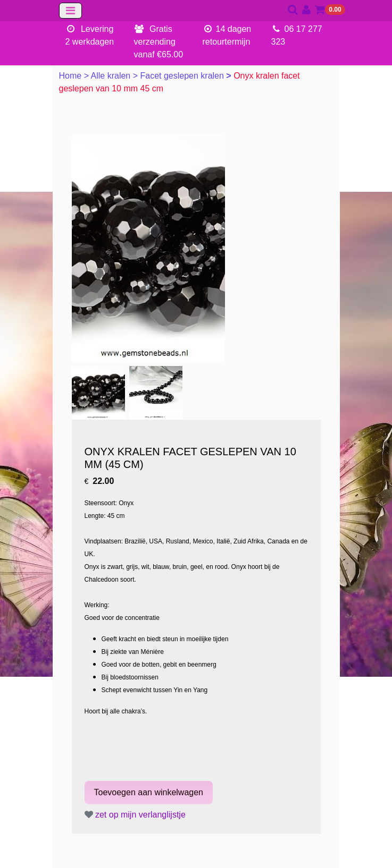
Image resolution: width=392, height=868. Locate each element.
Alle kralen (112, 76)
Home (72, 76)
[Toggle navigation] (70, 11)
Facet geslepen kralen (183, 76)
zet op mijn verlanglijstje (135, 815)
